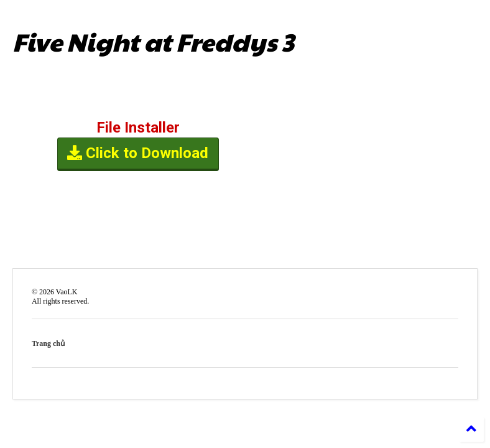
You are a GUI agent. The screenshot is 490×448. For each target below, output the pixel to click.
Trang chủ (48, 343)
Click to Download (138, 154)
